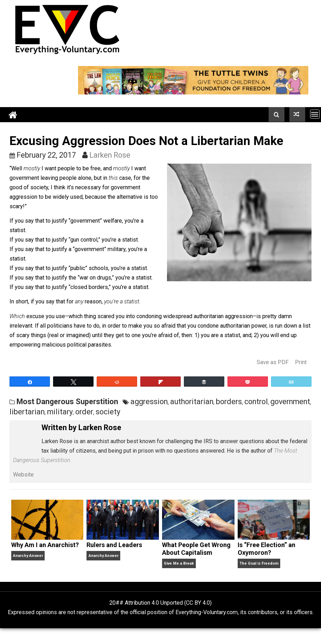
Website (23, 475)
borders (229, 402)
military (60, 412)
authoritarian (192, 402)
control (256, 402)
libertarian (27, 412)
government (290, 402)
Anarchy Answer (28, 556)
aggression (149, 402)
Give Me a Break (179, 563)
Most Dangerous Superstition (67, 402)
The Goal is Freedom (259, 563)
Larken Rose (110, 155)
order (84, 412)
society (108, 412)
